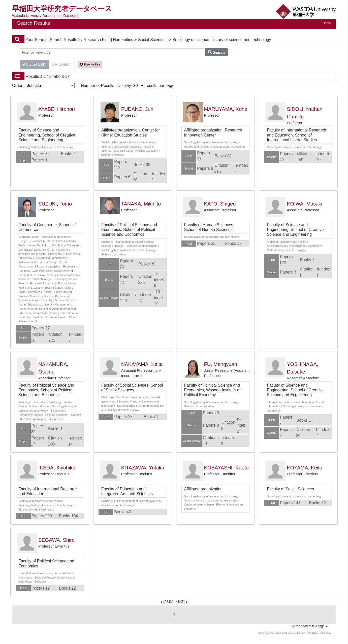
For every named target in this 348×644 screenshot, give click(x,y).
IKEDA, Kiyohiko (57, 468)
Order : (43, 86)
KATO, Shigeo (220, 204)
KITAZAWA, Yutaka (143, 468)
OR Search (62, 64)
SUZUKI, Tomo (55, 204)
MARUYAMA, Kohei (226, 109)
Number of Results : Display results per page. (128, 86)
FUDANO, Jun (137, 109)
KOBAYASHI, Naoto (226, 468)
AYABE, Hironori (57, 109)
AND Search (34, 64)
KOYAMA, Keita (305, 468)
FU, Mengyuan (221, 364)
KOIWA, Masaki (304, 204)
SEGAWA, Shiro (56, 540)
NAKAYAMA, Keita (142, 364)
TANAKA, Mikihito (141, 204)
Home (327, 23)
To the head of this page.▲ (310, 626)
